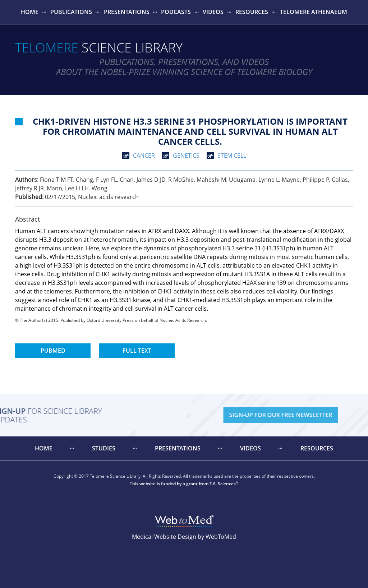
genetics (186, 156)
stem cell (232, 156)
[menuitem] (30, 12)
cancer (144, 156)
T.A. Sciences (223, 484)
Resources (252, 12)
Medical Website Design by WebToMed (184, 537)
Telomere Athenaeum (314, 12)
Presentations (127, 12)
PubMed (53, 351)
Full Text (137, 351)
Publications (71, 12)
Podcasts (176, 12)
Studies (104, 448)
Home (30, 12)
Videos (213, 12)
